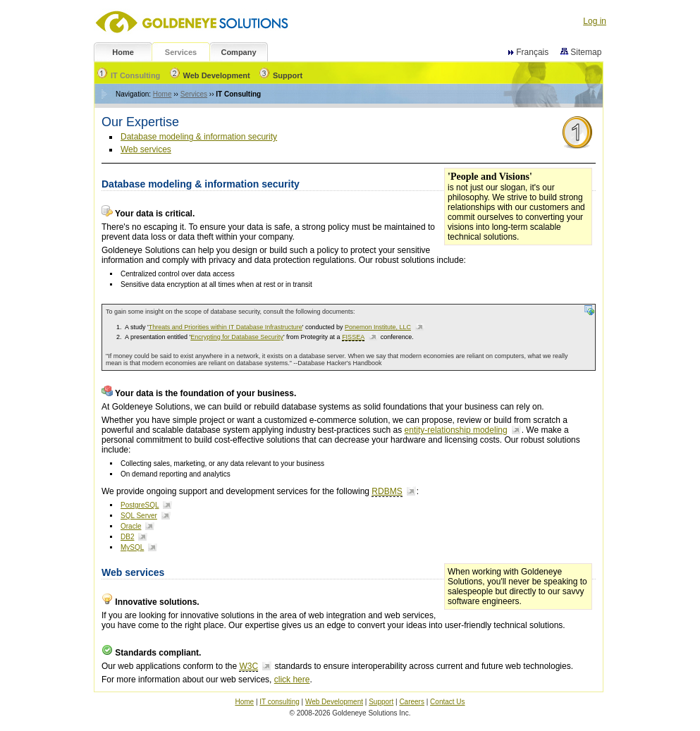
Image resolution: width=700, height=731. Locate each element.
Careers (412, 702)
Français (532, 52)
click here (292, 680)
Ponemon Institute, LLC (378, 327)
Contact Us (447, 702)
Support (281, 75)
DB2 (127, 537)
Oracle (131, 526)
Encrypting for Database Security (237, 337)
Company (238, 52)
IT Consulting (129, 75)
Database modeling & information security (199, 137)
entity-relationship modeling (456, 430)
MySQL (132, 547)
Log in (595, 21)
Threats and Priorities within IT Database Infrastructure (226, 327)
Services (181, 52)
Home (123, 52)
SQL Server (139, 516)
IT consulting (280, 702)
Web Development (210, 75)
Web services (146, 149)
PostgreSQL (140, 505)
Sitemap (582, 52)
